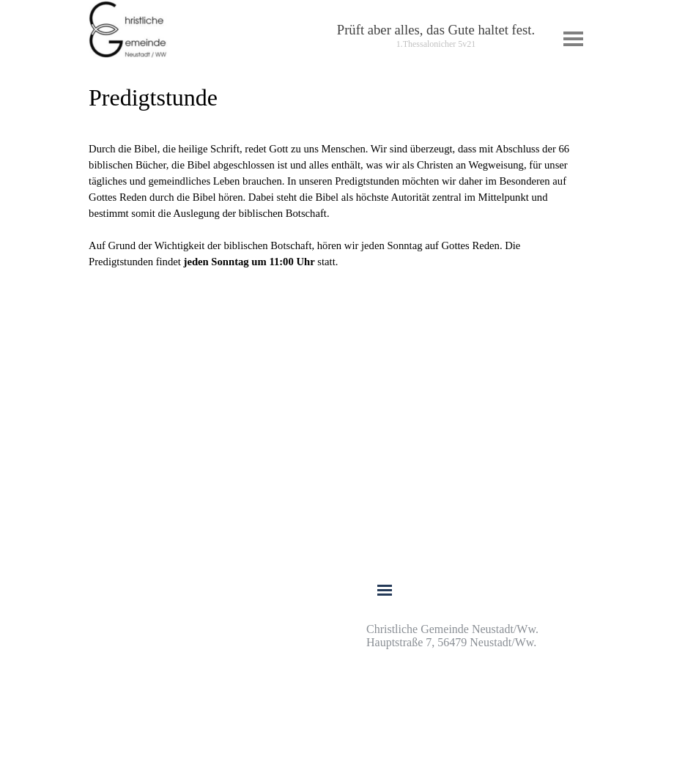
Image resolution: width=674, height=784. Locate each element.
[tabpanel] (436, 36)
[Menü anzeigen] (573, 38)
